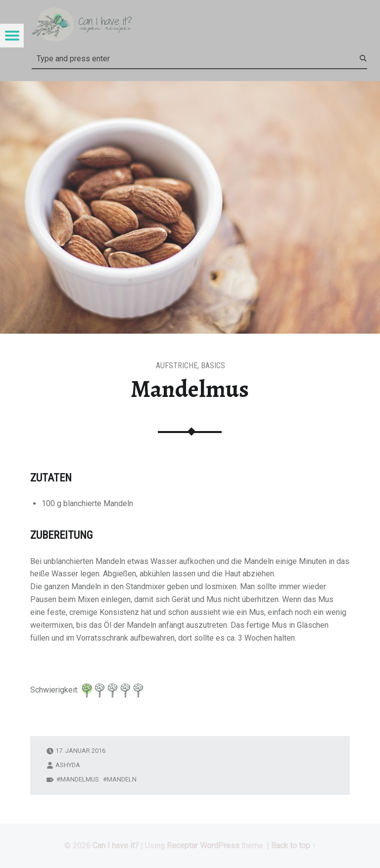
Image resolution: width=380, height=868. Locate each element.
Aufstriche (177, 366)
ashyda (68, 765)
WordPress (220, 846)
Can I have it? (116, 846)
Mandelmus (80, 779)
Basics (213, 366)
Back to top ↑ (294, 846)
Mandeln (122, 779)
